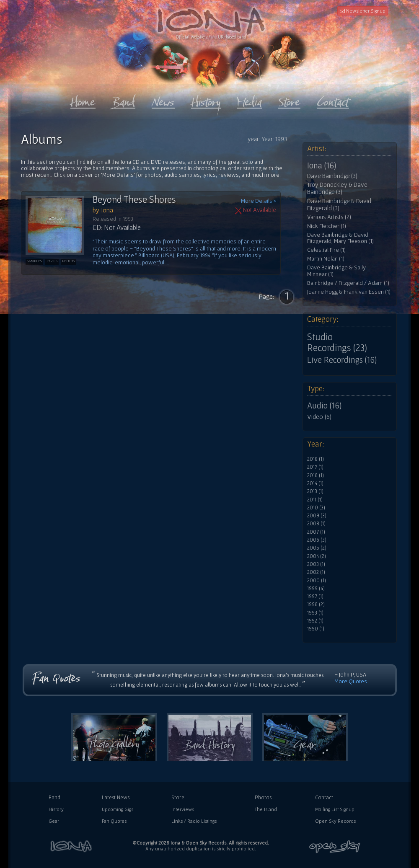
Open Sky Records (335, 821)
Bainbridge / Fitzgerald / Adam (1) (348, 283)
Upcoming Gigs (118, 809)
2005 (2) (317, 548)
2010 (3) (316, 508)
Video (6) (319, 416)
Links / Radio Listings (194, 821)
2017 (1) (315, 467)
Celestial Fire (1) (326, 250)
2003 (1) (316, 564)
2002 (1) (316, 572)
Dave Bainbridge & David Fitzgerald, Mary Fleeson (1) (340, 238)
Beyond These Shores (134, 199)
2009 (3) (317, 516)
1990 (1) (316, 629)
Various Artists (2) (329, 217)
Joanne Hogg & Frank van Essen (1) (349, 292)
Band (54, 797)
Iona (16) (322, 165)
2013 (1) (315, 491)
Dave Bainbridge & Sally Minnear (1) (336, 271)
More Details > (259, 201)
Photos (263, 797)
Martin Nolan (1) (326, 259)
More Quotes (351, 681)
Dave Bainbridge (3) (332, 176)
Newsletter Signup (363, 11)
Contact (324, 797)
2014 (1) (315, 483)
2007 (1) (316, 532)
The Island (266, 809)
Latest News (116, 797)
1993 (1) (315, 613)
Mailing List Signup (335, 809)
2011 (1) (315, 500)
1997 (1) (315, 597)
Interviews (183, 809)
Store (178, 797)
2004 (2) (317, 556)
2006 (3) (317, 540)
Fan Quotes (114, 821)
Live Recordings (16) (342, 360)
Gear (54, 821)
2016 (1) (316, 475)
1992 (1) (315, 621)
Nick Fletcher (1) (327, 226)
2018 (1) (316, 459)
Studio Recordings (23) (337, 342)
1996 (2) (316, 604)
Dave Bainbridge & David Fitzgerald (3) (339, 205)
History (56, 809)
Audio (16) (324, 406)
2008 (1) (316, 524)
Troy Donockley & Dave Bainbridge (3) (337, 188)
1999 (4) (316, 589)
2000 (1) (317, 581)
